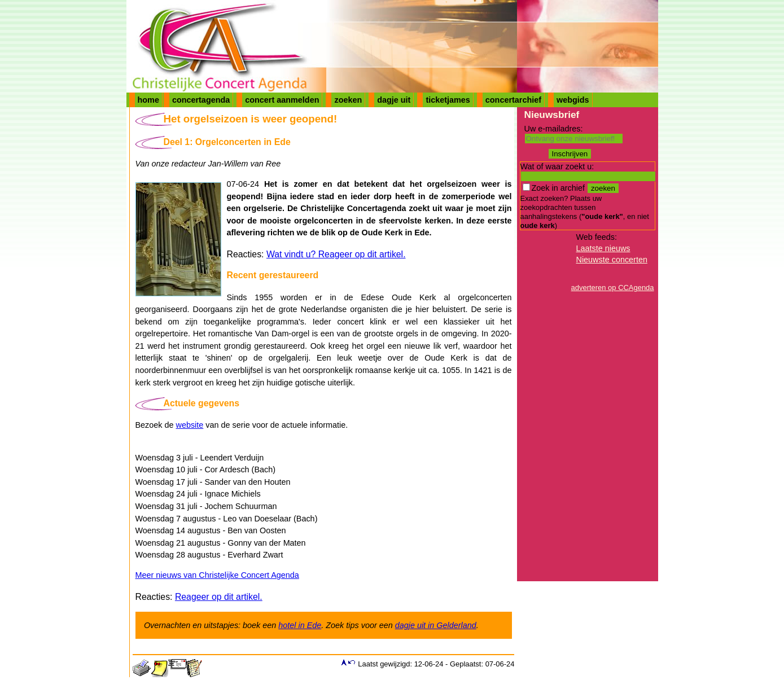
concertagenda (201, 100)
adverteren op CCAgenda (613, 288)
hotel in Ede (300, 625)
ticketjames (448, 100)
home (148, 100)
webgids (573, 100)
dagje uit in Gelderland (436, 625)
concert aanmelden (282, 100)
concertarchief (513, 100)
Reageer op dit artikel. (219, 597)
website (190, 425)
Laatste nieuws (603, 248)
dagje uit (394, 100)
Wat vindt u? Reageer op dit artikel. (336, 254)
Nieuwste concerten (612, 260)
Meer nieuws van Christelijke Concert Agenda (217, 575)
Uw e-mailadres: (554, 129)
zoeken (348, 100)
